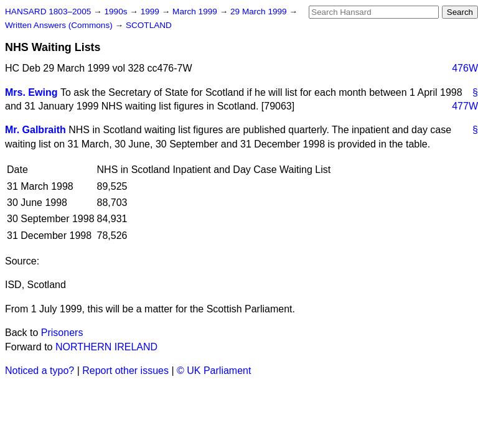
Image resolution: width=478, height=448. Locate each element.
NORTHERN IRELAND (106, 347)
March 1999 (196, 12)
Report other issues (125, 371)
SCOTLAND (149, 25)
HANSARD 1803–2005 (48, 12)
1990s (117, 12)
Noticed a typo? (40, 371)
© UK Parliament (214, 371)
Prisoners (62, 333)
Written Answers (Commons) (60, 25)
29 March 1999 (260, 12)
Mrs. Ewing (31, 92)
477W (465, 106)
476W (465, 68)
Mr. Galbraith (35, 130)
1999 (151, 12)
